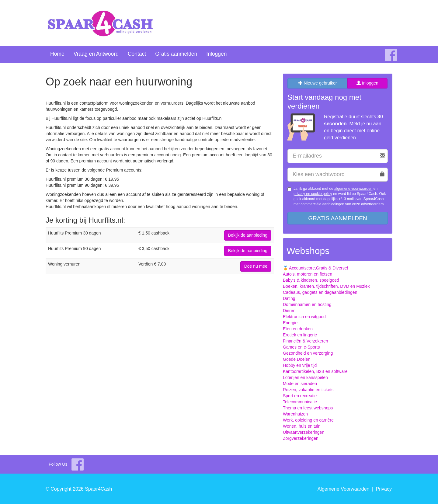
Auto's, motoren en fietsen (308, 274)
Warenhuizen (295, 414)
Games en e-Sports (301, 347)
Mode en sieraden (300, 384)
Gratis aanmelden (176, 54)
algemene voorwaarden (353, 189)
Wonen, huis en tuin (302, 426)
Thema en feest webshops (308, 408)
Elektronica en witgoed (304, 317)
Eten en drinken (298, 329)
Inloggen (216, 54)
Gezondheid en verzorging (308, 353)
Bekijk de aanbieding (248, 235)
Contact (137, 54)
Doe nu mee (256, 266)
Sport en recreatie (300, 396)
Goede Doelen (297, 359)
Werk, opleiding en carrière (308, 420)
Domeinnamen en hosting (307, 304)
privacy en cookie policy (313, 194)
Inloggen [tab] (367, 83)
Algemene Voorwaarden (344, 489)
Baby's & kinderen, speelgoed (311, 280)
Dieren (289, 311)
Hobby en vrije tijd (300, 365)
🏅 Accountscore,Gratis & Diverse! (316, 268)
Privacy (384, 489)
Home (57, 54)
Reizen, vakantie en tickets (308, 390)
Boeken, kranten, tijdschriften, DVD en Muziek (326, 286)
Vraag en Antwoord (96, 54)
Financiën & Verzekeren (306, 341)
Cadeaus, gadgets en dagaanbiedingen (320, 292)
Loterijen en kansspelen (305, 377)
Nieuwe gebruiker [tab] (318, 83)
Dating (289, 298)
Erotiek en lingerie (300, 335)
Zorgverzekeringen (301, 438)
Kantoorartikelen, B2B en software (315, 371)
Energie (290, 323)
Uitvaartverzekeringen (304, 432)
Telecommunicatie (300, 402)
